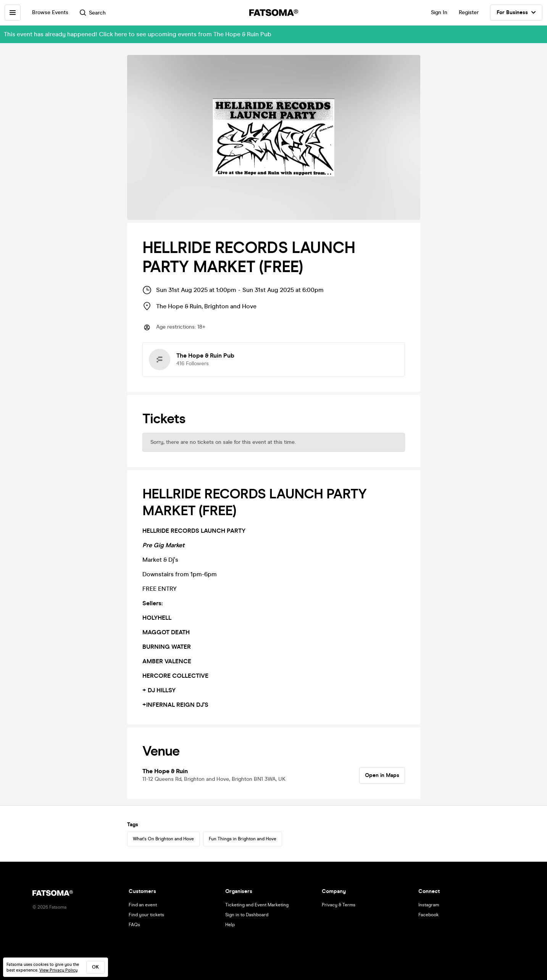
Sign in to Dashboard (247, 915)
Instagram (429, 905)
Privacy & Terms (339, 905)
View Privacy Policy (58, 970)
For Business (516, 13)
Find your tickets (146, 915)
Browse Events (50, 12)
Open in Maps (382, 775)
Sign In (439, 12)
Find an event (143, 905)
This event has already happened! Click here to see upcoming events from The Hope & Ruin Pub (138, 34)
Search (93, 13)
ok (95, 967)
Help (230, 925)
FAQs (134, 925)
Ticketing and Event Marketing (257, 905)
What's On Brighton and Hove (163, 839)
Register (469, 12)
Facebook (428, 915)
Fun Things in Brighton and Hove (243, 839)
